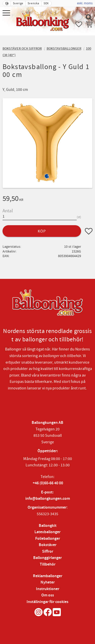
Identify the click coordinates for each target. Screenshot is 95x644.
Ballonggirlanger (48, 558)
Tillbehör (48, 564)
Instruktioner (48, 589)
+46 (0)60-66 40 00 (48, 483)
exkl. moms (85, 3)
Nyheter (48, 582)
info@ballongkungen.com (48, 499)
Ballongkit (48, 526)
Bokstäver (48, 545)
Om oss (48, 595)
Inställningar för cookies (48, 602)
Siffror (48, 552)
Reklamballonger (48, 576)
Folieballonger (48, 539)
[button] (7, 13)
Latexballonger (48, 532)
